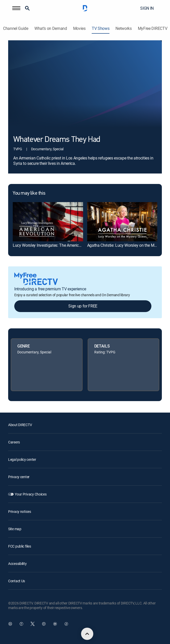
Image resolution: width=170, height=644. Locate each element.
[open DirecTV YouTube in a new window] (55, 624)
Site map (15, 529)
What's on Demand (51, 28)
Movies (79, 28)
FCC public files (20, 546)
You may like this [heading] (29, 193)
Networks (123, 28)
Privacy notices (20, 511)
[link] (48, 222)
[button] (16, 8)
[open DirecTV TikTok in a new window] (66, 624)
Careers (14, 442)
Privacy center (19, 477)
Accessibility (17, 563)
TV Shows (101, 28)
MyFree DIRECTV (153, 28)
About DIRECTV (20, 425)
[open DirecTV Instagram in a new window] (44, 624)
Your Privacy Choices (31, 494)
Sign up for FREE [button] (83, 306)
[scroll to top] (87, 634)
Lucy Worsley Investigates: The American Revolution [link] (58, 245)
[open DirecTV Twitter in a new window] (33, 624)
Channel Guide (16, 28)
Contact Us (17, 581)
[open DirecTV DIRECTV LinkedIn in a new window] (10, 624)
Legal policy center (22, 459)
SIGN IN (147, 8)
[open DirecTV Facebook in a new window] (21, 624)
